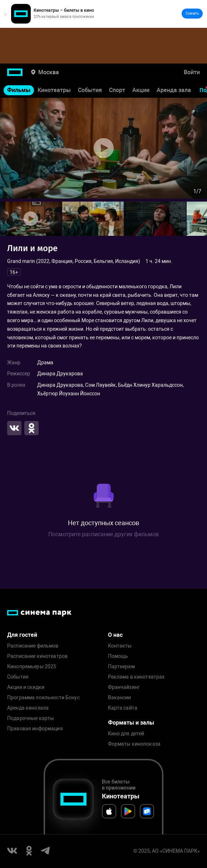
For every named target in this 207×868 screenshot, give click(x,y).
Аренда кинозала (28, 708)
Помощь (118, 656)
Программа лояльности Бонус (43, 698)
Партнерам (121, 667)
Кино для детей (126, 734)
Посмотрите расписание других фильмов (103, 534)
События (90, 90)
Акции (141, 90)
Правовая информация (35, 729)
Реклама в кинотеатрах (136, 677)
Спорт (117, 90)
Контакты (120, 646)
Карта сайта (123, 708)
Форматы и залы (131, 723)
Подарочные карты (31, 718)
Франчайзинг (124, 687)
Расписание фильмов (33, 646)
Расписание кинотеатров (37, 656)
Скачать (192, 13)
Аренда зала (174, 90)
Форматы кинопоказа (134, 744)
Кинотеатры (54, 90)
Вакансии (120, 698)
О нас (115, 635)
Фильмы (19, 90)
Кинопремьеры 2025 (32, 667)
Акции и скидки (26, 687)
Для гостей (22, 635)
